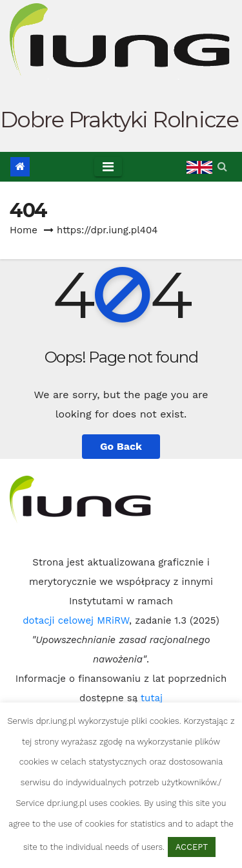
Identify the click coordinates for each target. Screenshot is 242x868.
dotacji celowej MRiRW (76, 620)
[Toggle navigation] (108, 167)
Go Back (121, 446)
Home (24, 230)
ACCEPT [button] (192, 847)
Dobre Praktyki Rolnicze (119, 120)
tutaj (152, 698)
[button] (222, 166)
